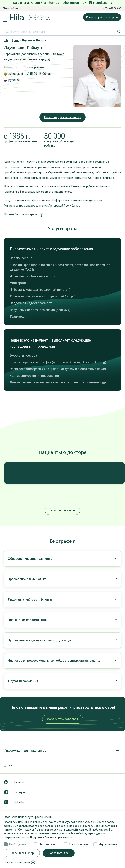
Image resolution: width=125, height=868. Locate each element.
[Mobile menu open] (6, 22)
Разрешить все (59, 853)
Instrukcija (103, 3)
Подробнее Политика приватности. (52, 837)
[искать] (119, 32)
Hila (6, 40)
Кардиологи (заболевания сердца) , (28, 54)
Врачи (15, 40)
